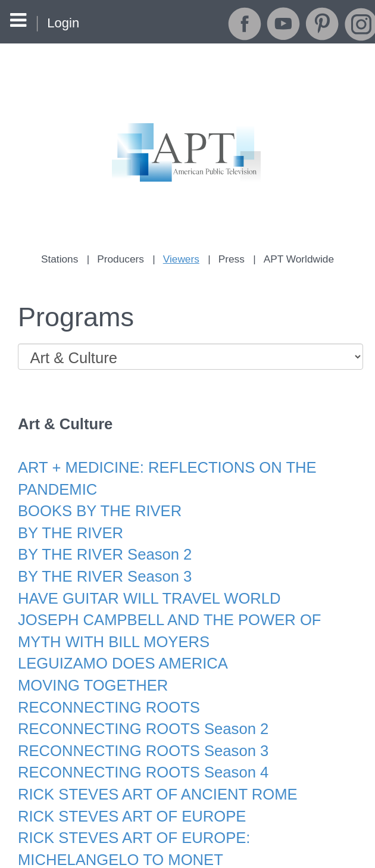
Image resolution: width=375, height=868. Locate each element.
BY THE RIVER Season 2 (100, 543)
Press (231, 259)
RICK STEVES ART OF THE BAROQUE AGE (165, 852)
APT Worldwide (296, 259)
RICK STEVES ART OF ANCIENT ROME (150, 770)
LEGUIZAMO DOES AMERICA (117, 646)
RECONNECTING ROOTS (104, 687)
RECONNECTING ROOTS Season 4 (137, 749)
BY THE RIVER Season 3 (100, 563)
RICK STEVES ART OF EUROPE (126, 790)
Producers (123, 259)
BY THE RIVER (68, 522)
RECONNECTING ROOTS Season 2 (137, 708)
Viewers (181, 259)
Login (63, 23)
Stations (63, 259)
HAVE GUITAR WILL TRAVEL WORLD (142, 584)
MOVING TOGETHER (89, 666)
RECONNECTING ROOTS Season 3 (137, 728)
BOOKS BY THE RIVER (96, 502)
